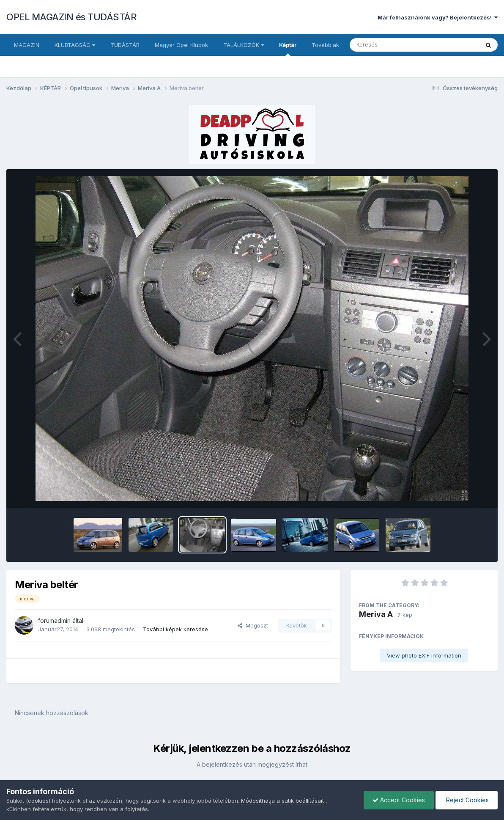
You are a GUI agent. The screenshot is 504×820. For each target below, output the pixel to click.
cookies (38, 801)
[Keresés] (391, 45)
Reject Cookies (467, 800)
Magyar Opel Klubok (181, 45)
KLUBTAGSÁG (75, 45)
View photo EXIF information (424, 655)
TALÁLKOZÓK (244, 45)
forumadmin (54, 621)
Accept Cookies (399, 800)
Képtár (288, 49)
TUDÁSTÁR (125, 45)
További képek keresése (175, 629)
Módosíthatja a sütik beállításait (282, 801)
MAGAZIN (27, 45)
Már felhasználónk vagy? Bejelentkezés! (438, 17)
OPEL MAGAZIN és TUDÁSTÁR (71, 17)
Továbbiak (325, 45)
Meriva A (376, 614)
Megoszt (253, 625)
